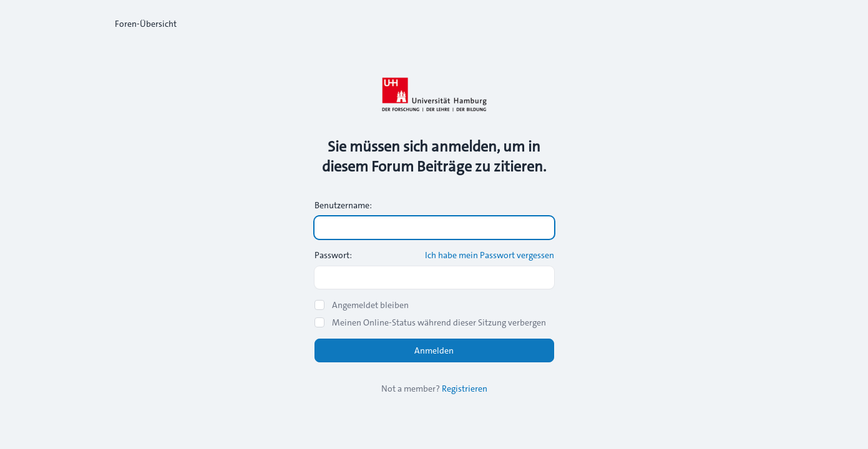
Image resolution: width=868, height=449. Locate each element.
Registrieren (465, 389)
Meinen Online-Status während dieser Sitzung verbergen (439, 322)
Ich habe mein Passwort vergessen (490, 255)
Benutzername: (343, 205)
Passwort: (333, 255)
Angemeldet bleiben (370, 305)
